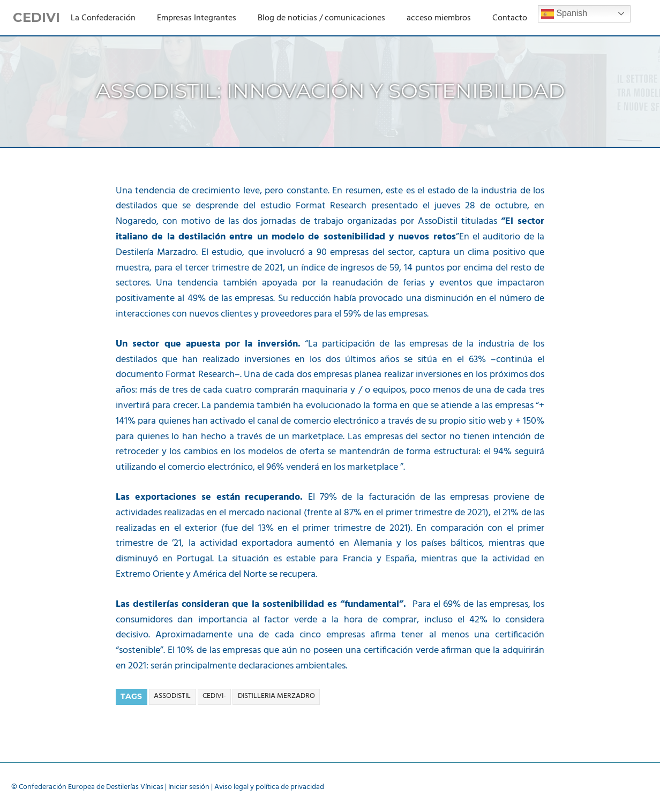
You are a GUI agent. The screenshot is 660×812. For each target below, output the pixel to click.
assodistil (172, 696)
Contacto (510, 18)
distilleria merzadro (276, 696)
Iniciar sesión (189, 787)
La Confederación (103, 18)
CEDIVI (36, 17)
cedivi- (214, 696)
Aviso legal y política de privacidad (269, 787)
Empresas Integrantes (197, 18)
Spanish (564, 14)
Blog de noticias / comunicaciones (321, 18)
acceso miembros (439, 18)
